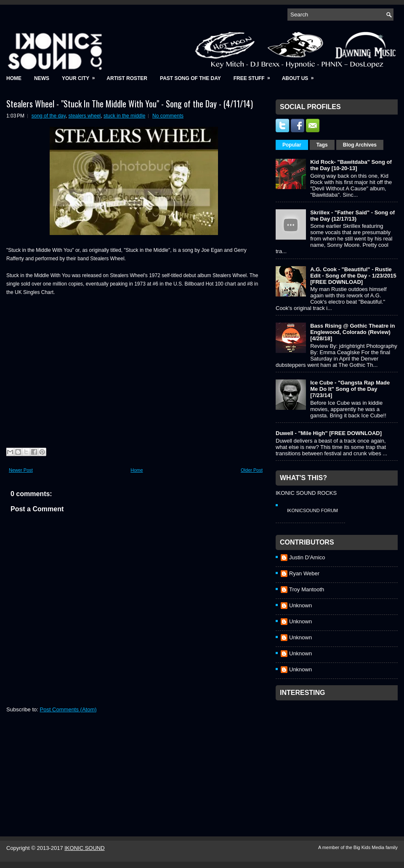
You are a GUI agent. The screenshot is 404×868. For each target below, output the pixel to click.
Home (14, 78)
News (42, 78)
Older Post (252, 470)
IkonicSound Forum (312, 510)
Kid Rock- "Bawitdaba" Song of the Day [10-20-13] (351, 165)
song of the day (49, 116)
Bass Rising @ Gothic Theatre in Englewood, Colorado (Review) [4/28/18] (352, 332)
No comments (168, 116)
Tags (322, 145)
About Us (301, 76)
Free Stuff (255, 76)
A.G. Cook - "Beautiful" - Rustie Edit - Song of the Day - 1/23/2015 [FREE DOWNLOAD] (353, 276)
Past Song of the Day (190, 78)
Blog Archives (360, 145)
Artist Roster (127, 78)
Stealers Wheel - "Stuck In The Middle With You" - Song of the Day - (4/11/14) (130, 104)
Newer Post (21, 470)
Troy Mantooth (307, 589)
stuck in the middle (124, 116)
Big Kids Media (369, 847)
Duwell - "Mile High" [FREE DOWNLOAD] (329, 433)
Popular (292, 145)
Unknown (300, 605)
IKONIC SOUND (84, 848)
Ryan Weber (304, 573)
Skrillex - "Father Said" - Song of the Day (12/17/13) (352, 216)
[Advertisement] (339, 757)
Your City (81, 76)
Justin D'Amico (307, 557)
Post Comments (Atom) (68, 709)
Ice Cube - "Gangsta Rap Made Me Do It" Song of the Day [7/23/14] (350, 389)
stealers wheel (85, 116)
